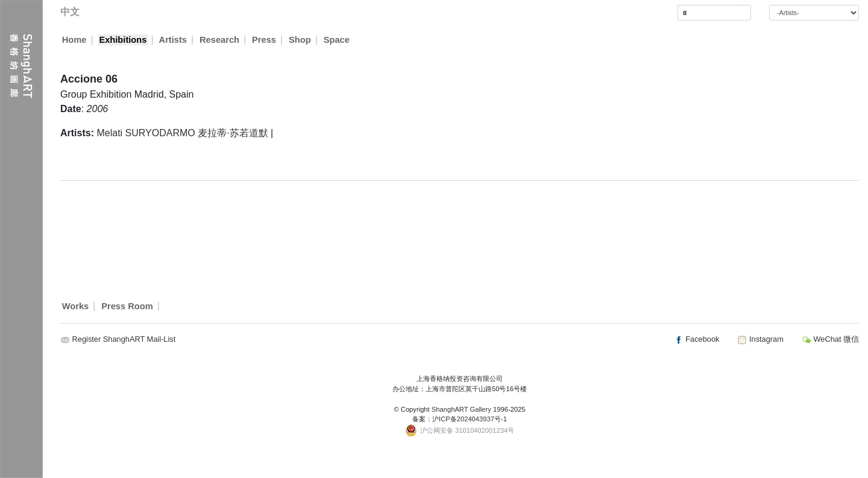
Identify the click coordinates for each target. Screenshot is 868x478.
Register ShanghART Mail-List (124, 339)
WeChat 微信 (830, 339)
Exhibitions (123, 40)
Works (76, 306)
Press (265, 40)
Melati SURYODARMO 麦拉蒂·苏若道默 (182, 133)
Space (337, 40)
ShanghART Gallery (461, 409)
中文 (70, 12)
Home (74, 40)
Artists (173, 40)
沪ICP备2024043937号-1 (470, 419)
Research (220, 40)
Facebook (697, 339)
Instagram (760, 339)
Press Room (127, 306)
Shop (300, 40)
